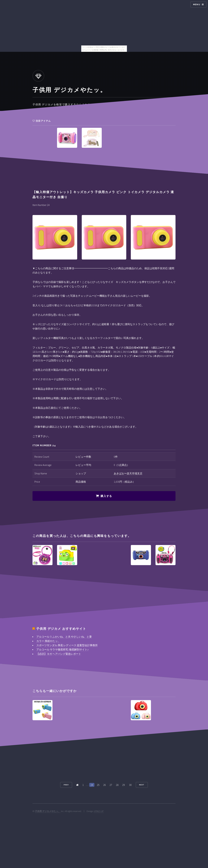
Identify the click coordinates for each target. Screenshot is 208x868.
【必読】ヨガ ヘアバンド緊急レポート (59, 654)
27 (111, 785)
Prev (66, 785)
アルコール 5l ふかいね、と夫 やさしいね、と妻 (64, 637)
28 (117, 785)
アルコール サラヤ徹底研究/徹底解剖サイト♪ (62, 649)
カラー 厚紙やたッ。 (48, 641)
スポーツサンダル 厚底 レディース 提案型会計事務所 (67, 645)
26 (104, 785)
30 (130, 785)
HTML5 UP (99, 811)
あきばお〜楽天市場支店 (128, 473)
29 (123, 785)
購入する (106, 496)
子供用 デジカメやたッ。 (48, 811)
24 (92, 785)
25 (98, 785)
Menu (197, 4)
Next (142, 785)
